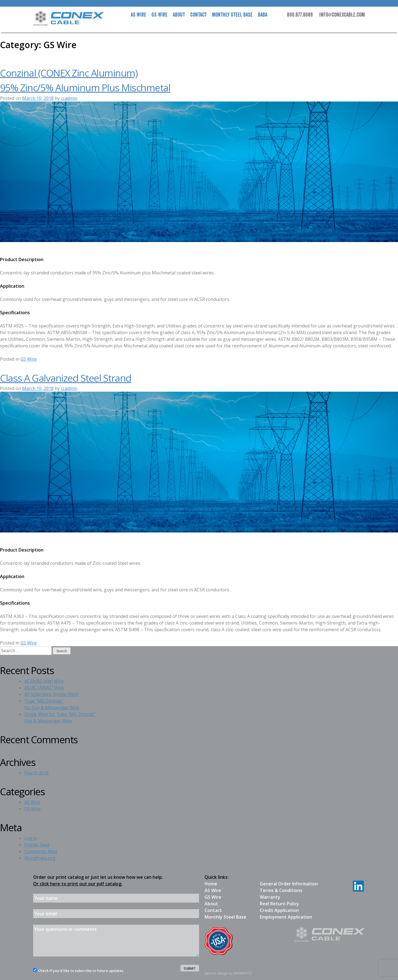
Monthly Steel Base (225, 917)
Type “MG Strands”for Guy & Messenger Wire (52, 704)
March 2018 (36, 773)
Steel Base (232, 15)
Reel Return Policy (279, 904)
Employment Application (286, 917)
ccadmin (69, 98)
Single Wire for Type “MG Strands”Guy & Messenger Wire (60, 718)
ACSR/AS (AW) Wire (44, 681)
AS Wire (138, 15)
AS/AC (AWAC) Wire (44, 688)
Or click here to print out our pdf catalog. (78, 884)
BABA (263, 15)
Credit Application (279, 910)
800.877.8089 (300, 15)
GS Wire (159, 15)
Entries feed (37, 845)
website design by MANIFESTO (228, 973)
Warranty (270, 897)
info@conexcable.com (342, 15)
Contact (198, 15)
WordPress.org (40, 858)
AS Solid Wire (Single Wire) (52, 694)
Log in (31, 838)
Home (211, 884)
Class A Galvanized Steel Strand (66, 378)
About (179, 15)
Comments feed (41, 851)
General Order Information (289, 884)
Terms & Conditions (281, 890)
